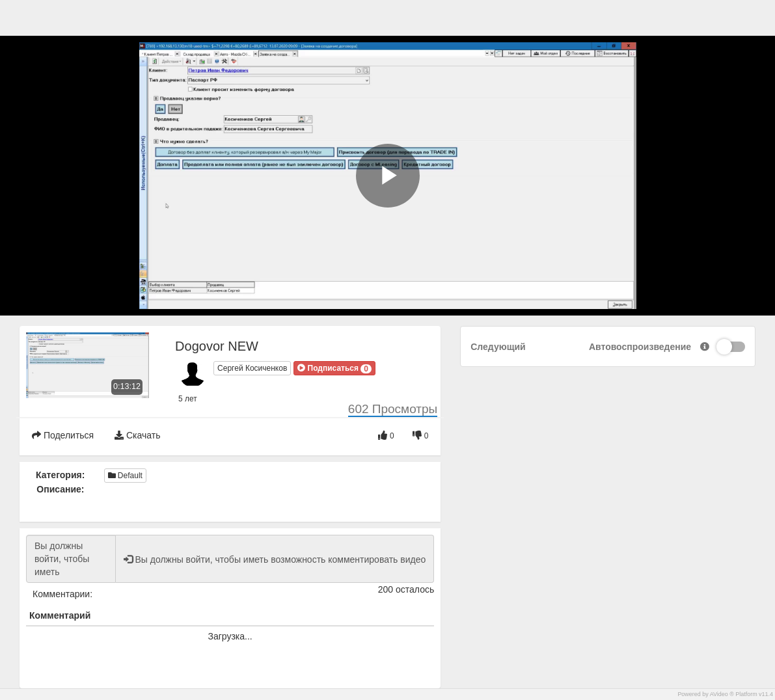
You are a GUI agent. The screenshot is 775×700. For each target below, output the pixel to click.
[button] (334, 368)
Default (125, 476)
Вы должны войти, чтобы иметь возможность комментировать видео (71, 559)
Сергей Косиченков (252, 368)
